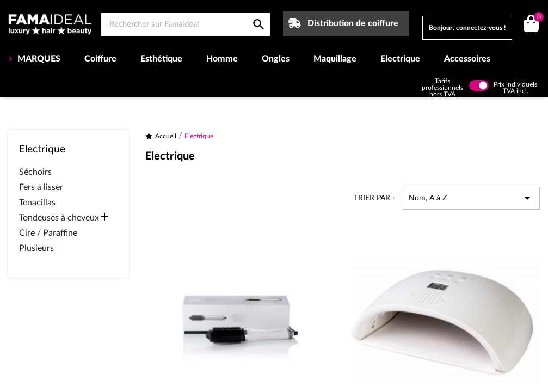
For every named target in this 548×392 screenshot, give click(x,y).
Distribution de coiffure (353, 23)
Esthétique (161, 59)
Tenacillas (37, 203)
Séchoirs (35, 172)
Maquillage (335, 59)
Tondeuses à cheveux (59, 218)
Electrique (400, 59)
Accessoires (467, 59)
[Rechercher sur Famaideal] (186, 24)
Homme (222, 59)
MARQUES (38, 59)
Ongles (276, 59)
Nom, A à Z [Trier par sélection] (471, 198)
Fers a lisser (41, 187)
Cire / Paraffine (48, 233)
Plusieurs (36, 248)
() (537, 18)
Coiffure (100, 59)
